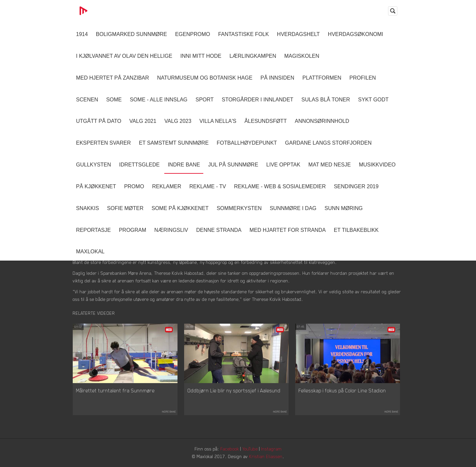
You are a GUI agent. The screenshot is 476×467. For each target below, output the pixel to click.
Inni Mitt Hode (201, 56)
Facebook (230, 449)
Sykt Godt (373, 100)
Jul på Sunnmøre (233, 165)
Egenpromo (193, 34)
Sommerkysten (239, 208)
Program (133, 230)
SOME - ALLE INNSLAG (159, 100)
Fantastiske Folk (244, 34)
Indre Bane (184, 165)
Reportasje (93, 230)
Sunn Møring (344, 208)
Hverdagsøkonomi (356, 34)
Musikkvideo (377, 165)
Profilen (363, 78)
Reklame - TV (208, 186)
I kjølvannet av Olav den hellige (124, 56)
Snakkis (87, 208)
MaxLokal (90, 251)
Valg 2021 (143, 121)
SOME (114, 100)
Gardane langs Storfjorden (328, 143)
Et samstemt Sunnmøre (174, 143)
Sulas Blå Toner (326, 100)
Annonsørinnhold (322, 121)
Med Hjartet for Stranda (288, 230)
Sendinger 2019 (356, 186)
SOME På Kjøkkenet (180, 208)
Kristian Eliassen (266, 456)
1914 (82, 34)
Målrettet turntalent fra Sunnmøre (115, 390)
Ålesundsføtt (265, 121)
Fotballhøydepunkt (247, 143)
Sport (204, 100)
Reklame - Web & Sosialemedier (280, 186)
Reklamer (167, 186)
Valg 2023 (178, 121)
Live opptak (283, 165)
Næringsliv (171, 230)
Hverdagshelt (298, 34)
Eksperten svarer (103, 143)
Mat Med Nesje (330, 165)
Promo (134, 186)
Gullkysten (94, 165)
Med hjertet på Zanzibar (113, 78)
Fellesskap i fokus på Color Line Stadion (342, 390)
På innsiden (277, 78)
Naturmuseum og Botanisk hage (205, 78)
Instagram (271, 449)
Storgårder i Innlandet (258, 100)
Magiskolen (302, 56)
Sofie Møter (125, 208)
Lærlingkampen (253, 56)
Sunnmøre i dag (293, 208)
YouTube (250, 449)
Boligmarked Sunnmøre (131, 34)
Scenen (87, 100)
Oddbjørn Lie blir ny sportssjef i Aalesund (234, 390)
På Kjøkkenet (96, 186)
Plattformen (322, 78)
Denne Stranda (219, 230)
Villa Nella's (218, 121)
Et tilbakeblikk (356, 230)
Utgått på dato (99, 121)
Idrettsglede (139, 165)
